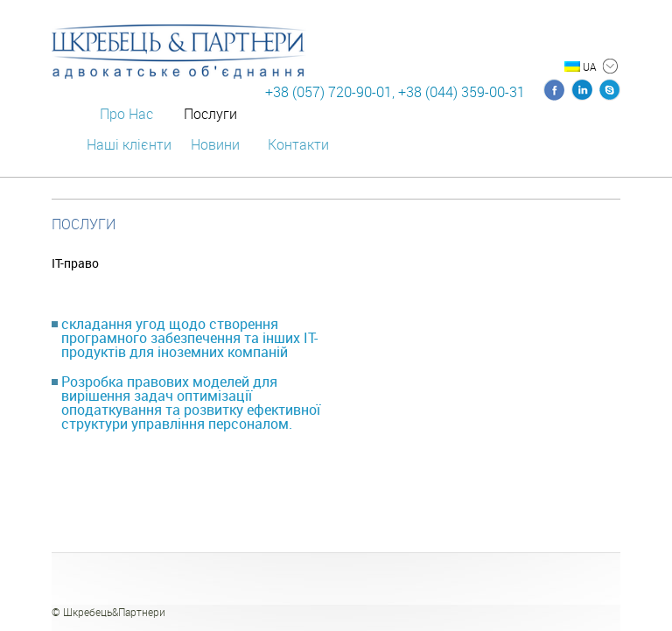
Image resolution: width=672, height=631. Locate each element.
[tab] (194, 338)
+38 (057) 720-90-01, (330, 92)
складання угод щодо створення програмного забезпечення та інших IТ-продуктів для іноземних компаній (189, 338)
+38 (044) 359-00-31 (462, 92)
